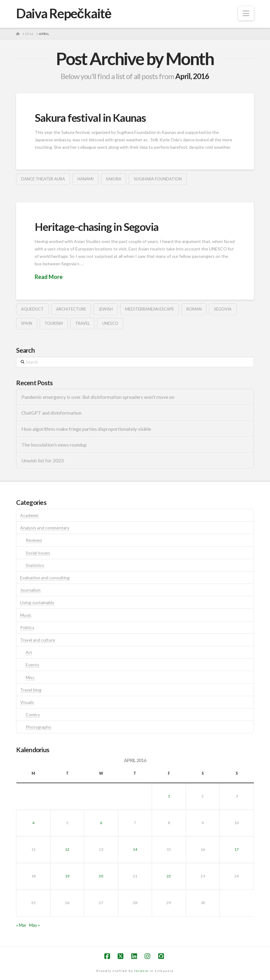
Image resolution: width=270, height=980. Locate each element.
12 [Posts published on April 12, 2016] (67, 849)
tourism (54, 323)
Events (33, 665)
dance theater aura (43, 179)
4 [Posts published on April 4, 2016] (33, 823)
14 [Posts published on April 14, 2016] (135, 849)
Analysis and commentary (45, 528)
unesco (110, 323)
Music (26, 615)
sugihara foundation (158, 179)
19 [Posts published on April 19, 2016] (67, 876)
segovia (223, 309)
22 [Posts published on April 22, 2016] (169, 876)
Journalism (30, 590)
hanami (85, 179)
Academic (30, 515)
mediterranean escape (150, 309)
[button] (246, 13)
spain (27, 323)
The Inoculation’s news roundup (54, 445)
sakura (114, 179)
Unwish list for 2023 (43, 461)
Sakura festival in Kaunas (90, 117)
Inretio (141, 971)
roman (194, 309)
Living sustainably (37, 602)
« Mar (21, 925)
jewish (106, 309)
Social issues (38, 553)
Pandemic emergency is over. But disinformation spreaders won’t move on (98, 397)
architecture (71, 309)
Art (29, 652)
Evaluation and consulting (45, 578)
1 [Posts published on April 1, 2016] (169, 796)
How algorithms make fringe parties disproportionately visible (86, 429)
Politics (27, 627)
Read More (49, 277)
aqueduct (32, 309)
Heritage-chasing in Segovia (97, 227)
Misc (30, 677)
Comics (33, 715)
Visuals (27, 702)
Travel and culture (38, 640)
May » (35, 925)
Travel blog (31, 690)
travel (83, 323)
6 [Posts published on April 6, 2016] (101, 823)
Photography (38, 727)
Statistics (35, 565)
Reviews (34, 540)
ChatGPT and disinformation (51, 413)
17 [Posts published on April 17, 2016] (237, 849)
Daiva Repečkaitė (64, 13)
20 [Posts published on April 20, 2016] (101, 876)
